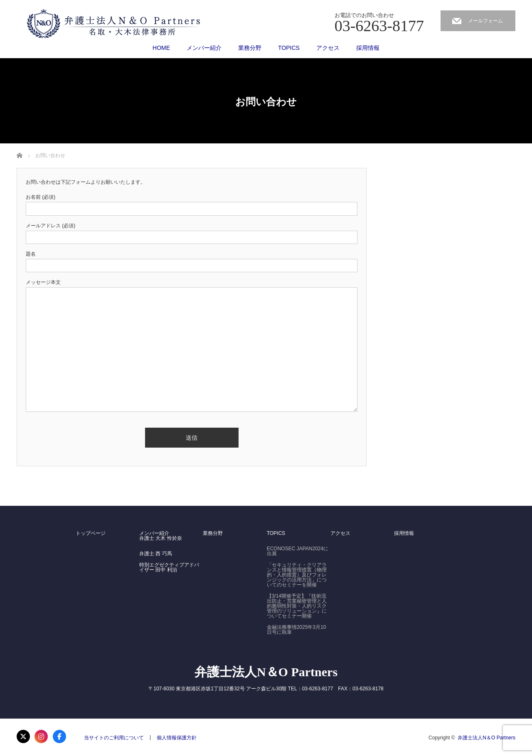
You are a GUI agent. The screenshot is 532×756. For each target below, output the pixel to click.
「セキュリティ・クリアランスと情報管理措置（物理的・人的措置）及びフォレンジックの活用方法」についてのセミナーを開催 (297, 575)
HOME (161, 48)
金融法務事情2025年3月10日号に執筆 (297, 630)
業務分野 (250, 48)
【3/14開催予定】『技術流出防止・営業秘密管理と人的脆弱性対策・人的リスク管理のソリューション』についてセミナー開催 (297, 606)
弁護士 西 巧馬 (156, 554)
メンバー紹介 (204, 48)
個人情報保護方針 (177, 738)
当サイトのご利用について (114, 738)
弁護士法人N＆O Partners (266, 672)
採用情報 (368, 48)
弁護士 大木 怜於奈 (161, 538)
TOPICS (289, 48)
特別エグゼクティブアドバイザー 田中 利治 (169, 567)
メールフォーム (485, 21)
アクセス (328, 48)
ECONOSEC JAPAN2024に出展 (298, 551)
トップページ (91, 533)
